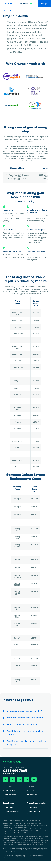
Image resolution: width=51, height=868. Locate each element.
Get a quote (45, 4)
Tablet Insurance (9, 803)
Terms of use (32, 795)
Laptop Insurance (9, 807)
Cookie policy (32, 807)
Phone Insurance (9, 790)
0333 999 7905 (15, 771)
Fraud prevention (33, 799)
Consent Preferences (11, 811)
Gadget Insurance (10, 799)
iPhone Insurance (9, 795)
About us (30, 790)
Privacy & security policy (36, 803)
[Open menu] (8, 4)
